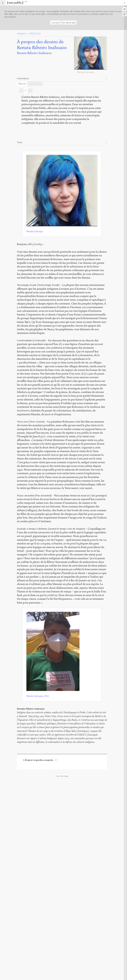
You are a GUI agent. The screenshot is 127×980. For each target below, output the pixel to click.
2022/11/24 (35, 34)
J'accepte (56, 23)
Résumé (22, 84)
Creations (21, 34)
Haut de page (62, 776)
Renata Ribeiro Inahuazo (34, 53)
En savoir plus (69, 23)
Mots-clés (35, 84)
